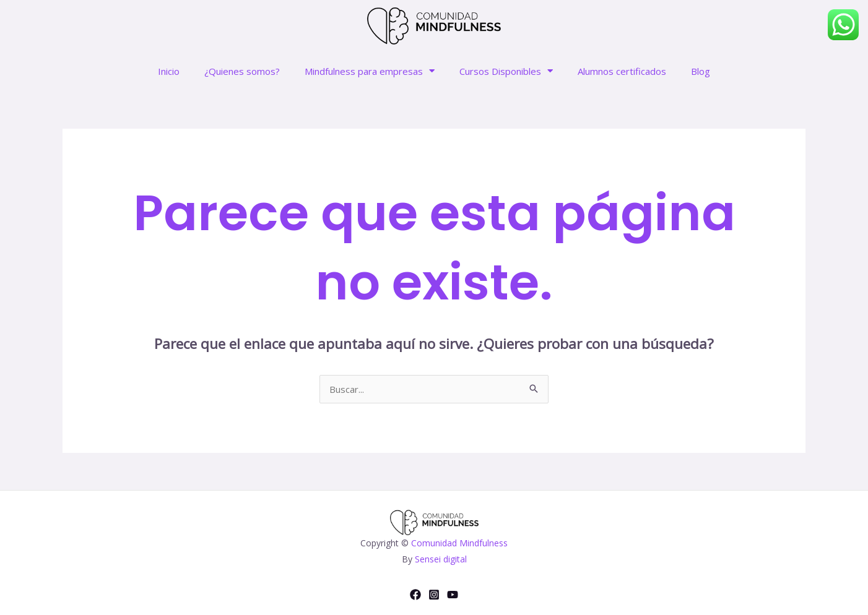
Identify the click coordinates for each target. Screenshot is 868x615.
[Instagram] (434, 595)
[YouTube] (453, 595)
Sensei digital (441, 559)
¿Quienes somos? (242, 71)
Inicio (169, 71)
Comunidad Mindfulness (459, 543)
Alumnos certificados (622, 71)
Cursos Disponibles (506, 71)
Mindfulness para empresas (370, 71)
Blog (701, 71)
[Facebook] (415, 595)
